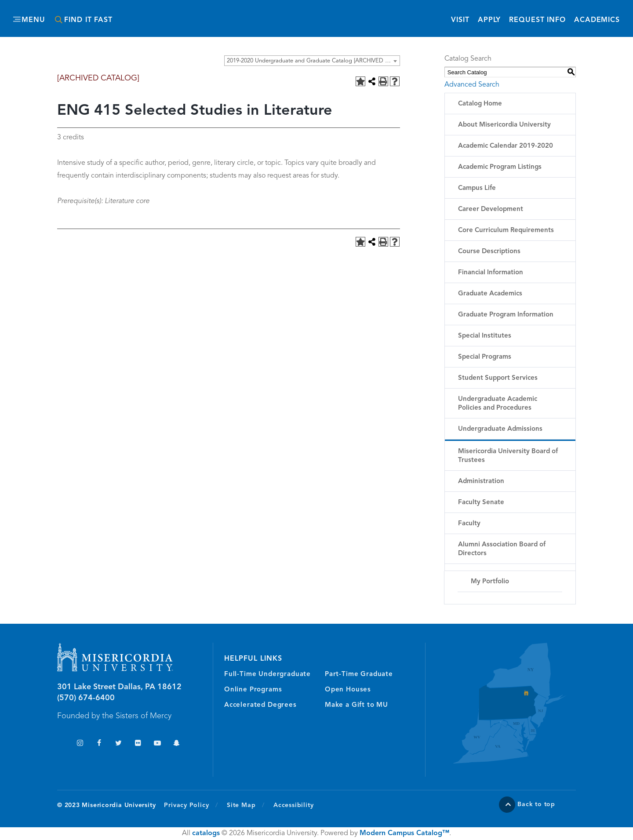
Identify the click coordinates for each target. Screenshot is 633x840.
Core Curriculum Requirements (506, 231)
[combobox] (312, 61)
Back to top (536, 804)
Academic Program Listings (500, 167)
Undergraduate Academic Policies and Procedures (498, 404)
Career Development (491, 209)
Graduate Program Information (506, 315)
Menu (33, 20)
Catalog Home (480, 104)
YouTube (157, 744)
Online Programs (253, 690)
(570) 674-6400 (86, 698)
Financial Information (491, 273)
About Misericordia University (504, 125)
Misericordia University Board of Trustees (508, 456)
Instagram (80, 744)
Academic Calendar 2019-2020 (506, 146)
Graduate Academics (490, 294)
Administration (481, 482)
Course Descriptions (489, 252)
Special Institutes (485, 336)
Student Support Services (498, 378)
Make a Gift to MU (357, 705)
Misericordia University (277, 15)
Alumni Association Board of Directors (502, 549)
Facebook (99, 744)
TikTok (60, 744)
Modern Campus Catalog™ (404, 833)
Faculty (469, 524)
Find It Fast (88, 20)
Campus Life (477, 188)
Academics (597, 20)
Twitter (118, 744)
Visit (460, 20)
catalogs (206, 833)
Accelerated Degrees (260, 705)
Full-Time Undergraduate (267, 675)
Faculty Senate (481, 503)
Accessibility (293, 805)
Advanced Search (472, 85)
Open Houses (348, 690)
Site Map (241, 805)
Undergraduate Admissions (500, 429)
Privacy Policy (191, 805)
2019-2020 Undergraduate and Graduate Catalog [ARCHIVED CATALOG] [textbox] (313, 61)
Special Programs (485, 357)
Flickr (138, 744)
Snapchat (176, 744)
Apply (489, 20)
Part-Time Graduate (359, 675)
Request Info (537, 20)
